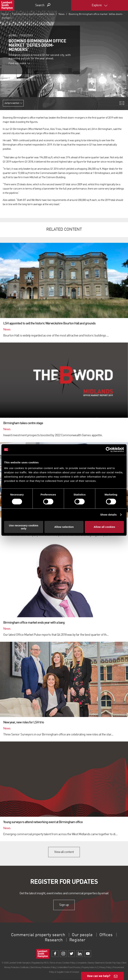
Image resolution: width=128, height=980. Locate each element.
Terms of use (55, 963)
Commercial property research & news (33, 14)
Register (77, 940)
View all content (64, 852)
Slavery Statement (96, 963)
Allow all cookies (104, 527)
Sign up (64, 905)
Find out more (19, 64)
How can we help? (99, 976)
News (62, 14)
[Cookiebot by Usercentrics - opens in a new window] (108, 450)
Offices (106, 935)
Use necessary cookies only (24, 527)
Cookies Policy (69, 963)
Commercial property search (38, 935)
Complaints (81, 963)
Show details (109, 515)
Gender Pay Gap (113, 963)
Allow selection (64, 527)
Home (5, 14)
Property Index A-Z (90, 967)
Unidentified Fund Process (69, 967)
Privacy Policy (105, 967)
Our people (82, 935)
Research (54, 940)
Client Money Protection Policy (43, 967)
